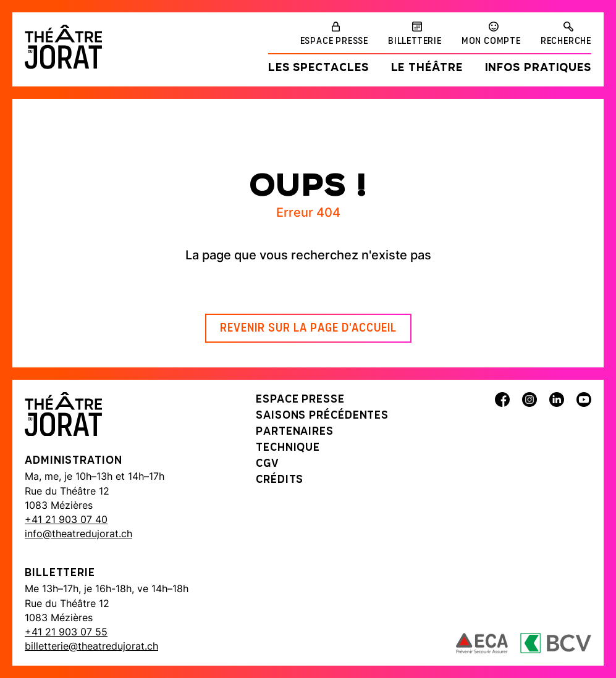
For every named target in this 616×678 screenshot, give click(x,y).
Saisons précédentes (322, 416)
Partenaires (295, 432)
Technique (288, 448)
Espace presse (334, 41)
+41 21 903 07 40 (66, 519)
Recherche (566, 41)
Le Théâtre (427, 68)
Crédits (280, 480)
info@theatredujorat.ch (78, 534)
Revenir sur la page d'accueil (308, 329)
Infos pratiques (538, 68)
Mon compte (491, 41)
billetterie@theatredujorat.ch (91, 646)
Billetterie (415, 41)
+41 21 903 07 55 (66, 632)
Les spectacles (319, 68)
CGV (268, 464)
